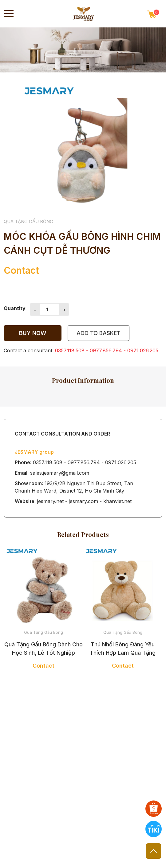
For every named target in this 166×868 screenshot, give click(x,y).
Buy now (33, 333)
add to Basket (99, 333)
